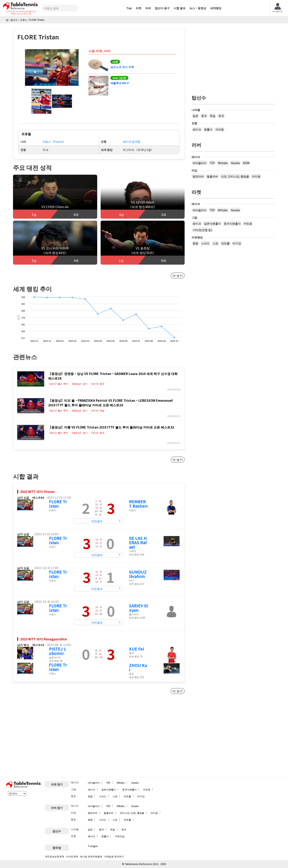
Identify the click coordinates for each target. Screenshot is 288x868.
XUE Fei (137, 649)
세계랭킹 (216, 8)
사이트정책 (72, 856)
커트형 (220, 129)
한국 (221, 116)
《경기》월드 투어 (58, 384)
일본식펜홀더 (212, 223)
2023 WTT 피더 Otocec (38, 491)
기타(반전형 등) (202, 230)
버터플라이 (200, 163)
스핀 (215, 243)
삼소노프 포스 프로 (122, 67)
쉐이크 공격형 (131, 142)
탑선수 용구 (162, 8)
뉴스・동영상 (198, 8)
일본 (195, 116)
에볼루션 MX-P (120, 83)
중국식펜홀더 (232, 223)
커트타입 (120, 836)
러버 (148, 8)
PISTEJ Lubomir (58, 651)
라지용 (256, 176)
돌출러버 (212, 176)
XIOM (246, 163)
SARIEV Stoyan (138, 608)
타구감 (237, 243)
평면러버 (198, 176)
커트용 (248, 223)
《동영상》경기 (79, 384)
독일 (213, 116)
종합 (195, 243)
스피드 (205, 243)
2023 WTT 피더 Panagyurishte (43, 639)
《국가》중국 (97, 384)
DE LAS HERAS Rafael (138, 543)
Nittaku (223, 163)
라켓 (139, 8)
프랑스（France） (54, 142)
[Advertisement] (47, 737)
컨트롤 (225, 243)
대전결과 (97, 521)
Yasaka (235, 163)
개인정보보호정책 (54, 856)
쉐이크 (197, 129)
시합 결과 (179, 8)
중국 (204, 116)
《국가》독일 (97, 411)
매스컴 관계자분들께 (91, 856)
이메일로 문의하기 (114, 856)
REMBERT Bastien (138, 504)
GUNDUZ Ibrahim (138, 574)
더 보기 (178, 275)
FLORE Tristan (58, 504)
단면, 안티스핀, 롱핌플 (235, 176)
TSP (212, 163)
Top (129, 8)
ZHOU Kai (138, 667)
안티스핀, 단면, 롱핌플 (132, 813)
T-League (93, 846)
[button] (52, 67)
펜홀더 (208, 129)
